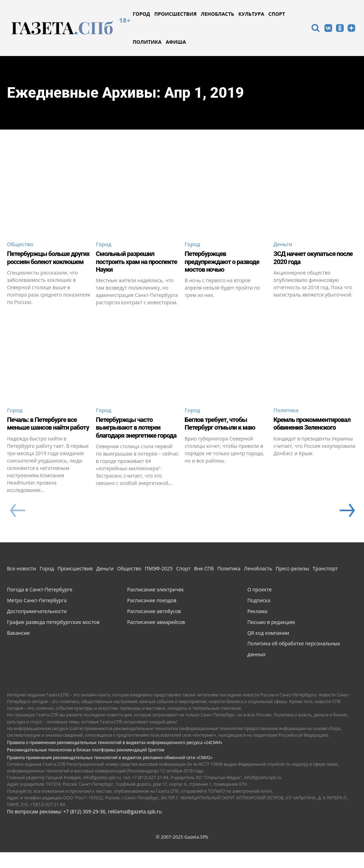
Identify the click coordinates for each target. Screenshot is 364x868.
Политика (286, 417)
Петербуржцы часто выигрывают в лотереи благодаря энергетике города (131, 439)
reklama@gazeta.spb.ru (135, 827)
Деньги (283, 244)
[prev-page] (17, 526)
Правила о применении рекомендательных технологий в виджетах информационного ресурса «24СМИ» (115, 758)
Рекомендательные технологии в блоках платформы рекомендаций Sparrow (86, 766)
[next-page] (346, 526)
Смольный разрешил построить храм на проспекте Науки (128, 262)
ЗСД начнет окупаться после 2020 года (307, 258)
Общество (21, 244)
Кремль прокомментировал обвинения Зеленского (307, 435)
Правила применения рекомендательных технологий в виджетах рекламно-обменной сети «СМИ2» (110, 773)
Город (104, 244)
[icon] (315, 29)
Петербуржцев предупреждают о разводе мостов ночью (226, 262)
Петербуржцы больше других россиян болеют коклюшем (42, 262)
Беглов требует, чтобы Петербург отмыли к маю (223, 431)
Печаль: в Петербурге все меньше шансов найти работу (45, 435)
